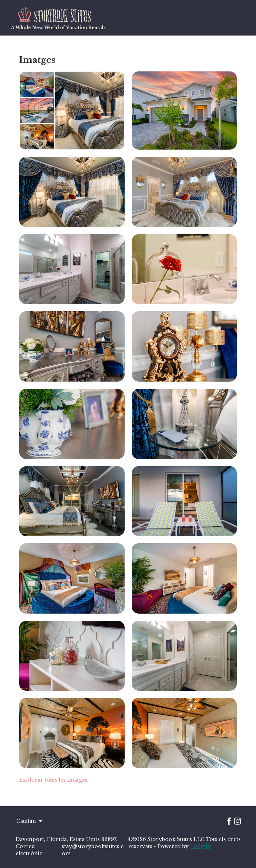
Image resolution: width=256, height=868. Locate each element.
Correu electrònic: (30, 850)
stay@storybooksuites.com (93, 850)
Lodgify (200, 846)
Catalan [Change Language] (30, 821)
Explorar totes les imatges (53, 780)
